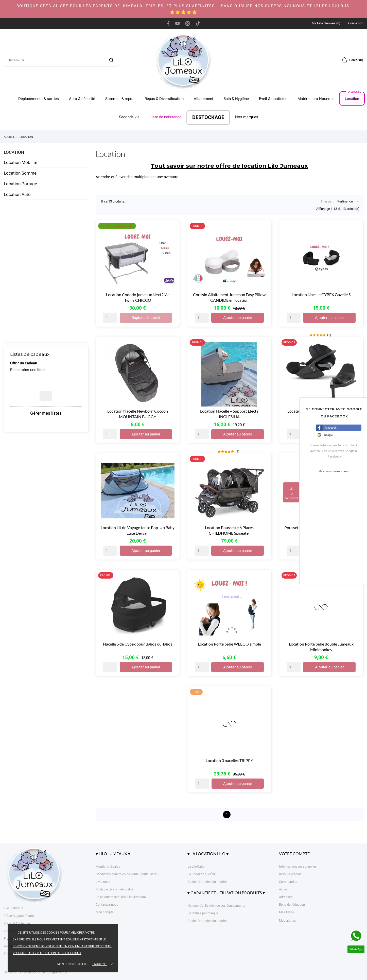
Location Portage (20, 184)
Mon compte (105, 912)
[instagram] (188, 23)
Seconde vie (129, 117)
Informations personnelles (298, 866)
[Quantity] (110, 318)
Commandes (288, 882)
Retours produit (290, 874)
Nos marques (247, 117)
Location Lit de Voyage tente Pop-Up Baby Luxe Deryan (138, 530)
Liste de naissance (165, 117)
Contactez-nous (107, 905)
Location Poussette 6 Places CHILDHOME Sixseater (229, 530)
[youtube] (178, 23)
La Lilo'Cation (197, 866)
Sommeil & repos (120, 99)
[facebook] (168, 23)
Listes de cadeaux (30, 354)
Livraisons (103, 882)
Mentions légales (72, 964)
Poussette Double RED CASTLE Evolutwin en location (321, 530)
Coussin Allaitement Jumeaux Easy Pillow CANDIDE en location (229, 297)
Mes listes (286, 912)
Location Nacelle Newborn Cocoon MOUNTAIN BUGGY (138, 414)
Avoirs (283, 889)
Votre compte (294, 854)
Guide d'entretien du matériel (208, 882)
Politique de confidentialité (115, 889)
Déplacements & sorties (39, 99)
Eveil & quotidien (273, 99)
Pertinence (345, 202)
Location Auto (17, 194)
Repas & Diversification (164, 99)
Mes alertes (287, 920)
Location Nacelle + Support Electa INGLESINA (229, 414)
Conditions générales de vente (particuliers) (127, 874)
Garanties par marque (203, 913)
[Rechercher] (61, 60)
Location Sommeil (21, 173)
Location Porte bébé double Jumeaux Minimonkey (321, 647)
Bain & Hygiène (236, 99)
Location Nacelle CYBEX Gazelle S (321, 294)
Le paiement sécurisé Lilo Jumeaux (121, 897)
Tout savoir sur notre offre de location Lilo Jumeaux (229, 166)
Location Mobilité (21, 162)
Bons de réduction (292, 905)
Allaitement (204, 99)
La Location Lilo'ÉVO (202, 874)
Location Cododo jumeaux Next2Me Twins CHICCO (138, 297)
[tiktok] (198, 23)
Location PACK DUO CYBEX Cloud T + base (321, 414)
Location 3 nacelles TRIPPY (229, 760)
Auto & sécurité (82, 99)
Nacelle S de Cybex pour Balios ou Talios (138, 644)
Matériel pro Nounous (316, 99)
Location (354, 96)
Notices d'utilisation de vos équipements (216, 906)
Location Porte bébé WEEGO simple (229, 644)
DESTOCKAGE (208, 117)
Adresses (286, 897)
